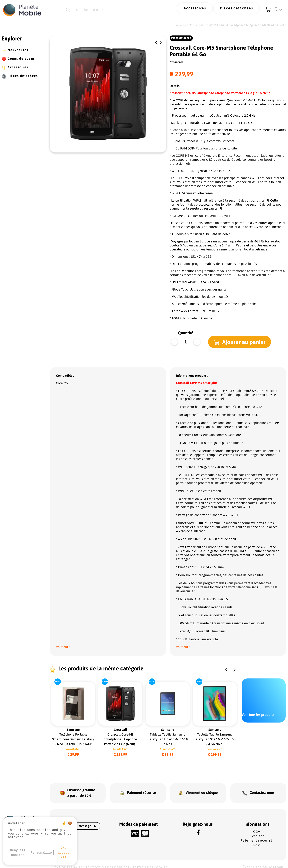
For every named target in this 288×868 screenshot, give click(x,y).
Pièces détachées (240, 10)
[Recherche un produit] (116, 10)
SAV (257, 840)
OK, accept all (64, 853)
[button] (156, 43)
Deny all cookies (18, 853)
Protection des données (108, 862)
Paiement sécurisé (257, 835)
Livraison (257, 831)
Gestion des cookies (150, 862)
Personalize (41, 853)
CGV (257, 827)
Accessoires (205, 10)
